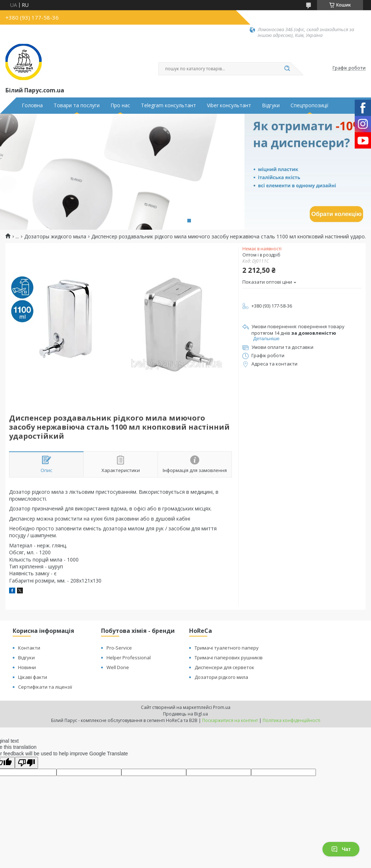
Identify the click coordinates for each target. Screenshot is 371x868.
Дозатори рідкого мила (221, 677)
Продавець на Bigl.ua (185, 714)
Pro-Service (119, 648)
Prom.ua (222, 707)
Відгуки (271, 105)
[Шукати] (287, 69)
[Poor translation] (26, 763)
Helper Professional (129, 658)
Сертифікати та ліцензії (45, 687)
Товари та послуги (77, 105)
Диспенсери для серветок (224, 667)
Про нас (120, 105)
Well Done (118, 667)
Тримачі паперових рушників (229, 658)
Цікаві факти (33, 677)
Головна (32, 105)
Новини (27, 667)
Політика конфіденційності (291, 720)
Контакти (29, 648)
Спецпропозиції (310, 105)
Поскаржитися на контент (230, 720)
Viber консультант (229, 105)
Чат (341, 849)
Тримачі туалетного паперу (227, 648)
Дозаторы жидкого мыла (55, 237)
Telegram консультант (168, 105)
